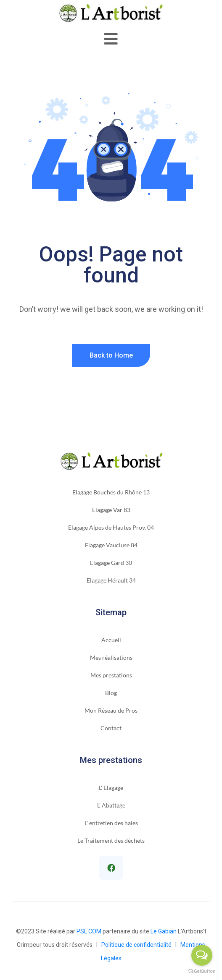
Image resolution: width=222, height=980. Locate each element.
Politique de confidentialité (138, 945)
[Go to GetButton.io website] (202, 971)
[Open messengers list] (202, 955)
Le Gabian (164, 931)
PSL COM (89, 931)
